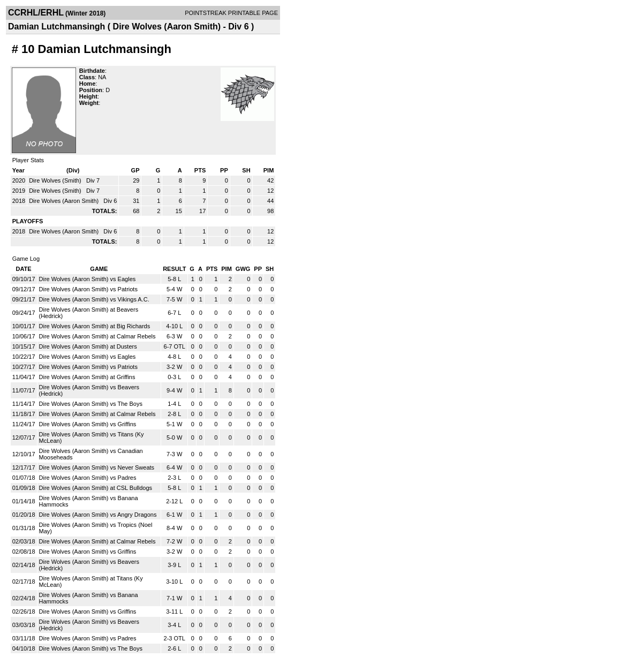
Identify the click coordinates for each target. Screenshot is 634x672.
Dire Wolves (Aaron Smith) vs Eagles (88, 279)
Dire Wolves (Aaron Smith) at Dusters (88, 346)
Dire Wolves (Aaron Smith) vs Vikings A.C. (94, 299)
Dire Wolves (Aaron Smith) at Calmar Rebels (97, 336)
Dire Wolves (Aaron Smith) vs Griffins (88, 424)
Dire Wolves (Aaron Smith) (65, 201)
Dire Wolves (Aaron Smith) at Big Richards (95, 326)
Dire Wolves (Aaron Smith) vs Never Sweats (97, 467)
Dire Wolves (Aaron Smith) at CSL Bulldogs (96, 488)
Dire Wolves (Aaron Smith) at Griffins (87, 377)
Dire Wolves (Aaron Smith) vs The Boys (91, 404)
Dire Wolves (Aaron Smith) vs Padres (88, 478)
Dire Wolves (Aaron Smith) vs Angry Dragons (98, 515)
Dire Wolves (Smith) (56, 180)
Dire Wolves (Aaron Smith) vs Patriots (88, 289)
